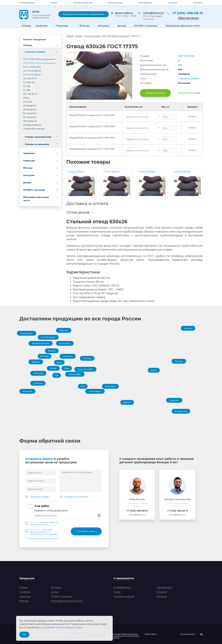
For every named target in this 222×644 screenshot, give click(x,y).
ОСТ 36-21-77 (30, 78)
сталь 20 (28, 102)
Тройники (29, 153)
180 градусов (30, 121)
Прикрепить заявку (39, 497)
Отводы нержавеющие (38, 137)
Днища (27, 182)
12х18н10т (195, 79)
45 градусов (30, 109)
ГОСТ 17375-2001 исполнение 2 (40, 63)
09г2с (26, 98)
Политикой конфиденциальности (41, 531)
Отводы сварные (32, 125)
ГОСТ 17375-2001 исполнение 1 (39, 59)
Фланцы (28, 168)
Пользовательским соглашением (44, 534)
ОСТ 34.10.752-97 (32, 75)
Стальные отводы (35, 52)
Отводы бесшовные (34, 129)
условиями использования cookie (62, 627)
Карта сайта (151, 634)
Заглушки (29, 175)
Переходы (29, 161)
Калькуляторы (115, 3)
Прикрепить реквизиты (76, 497)
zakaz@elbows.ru (153, 13)
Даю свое (44, 524)
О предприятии (27, 3)
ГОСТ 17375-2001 (186, 56)
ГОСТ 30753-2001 (32, 67)
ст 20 (181, 79)
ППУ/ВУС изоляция (34, 190)
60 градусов (30, 113)
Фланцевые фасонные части (36, 199)
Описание (78, 212)
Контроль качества (83, 3)
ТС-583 (27, 90)
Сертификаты (145, 3)
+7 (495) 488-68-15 (187, 13)
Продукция (27, 578)
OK (24, 635)
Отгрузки (173, 3)
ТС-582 (27, 86)
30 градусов (30, 105)
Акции (54, 3)
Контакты (198, 3)
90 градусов (30, 117)
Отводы (28, 45)
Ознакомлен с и (44, 532)
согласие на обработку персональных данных (44, 524)
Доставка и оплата (87, 203)
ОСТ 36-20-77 (30, 94)
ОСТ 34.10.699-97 (32, 71)
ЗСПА (43, 14)
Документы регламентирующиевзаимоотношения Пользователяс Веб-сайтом (122, 634)
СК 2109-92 (29, 82)
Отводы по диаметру (37, 144)
